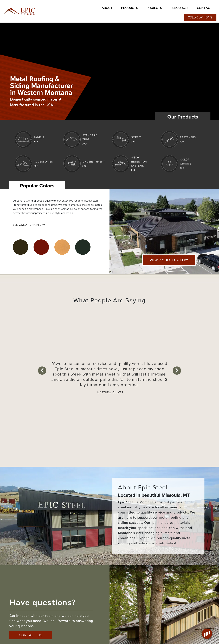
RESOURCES (179, 8)
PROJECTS (154, 8)
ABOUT (107, 8)
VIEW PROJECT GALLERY (169, 260)
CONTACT (205, 8)
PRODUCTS (130, 8)
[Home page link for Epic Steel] (20, 11)
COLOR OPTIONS (200, 17)
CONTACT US (31, 635)
